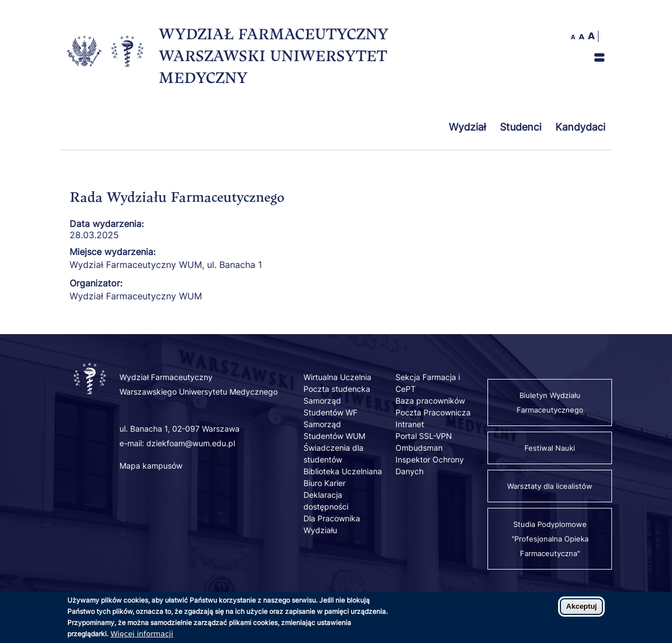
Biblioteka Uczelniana (343, 471)
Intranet (410, 424)
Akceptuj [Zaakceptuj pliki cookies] (581, 610)
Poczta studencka (337, 389)
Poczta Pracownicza (433, 412)
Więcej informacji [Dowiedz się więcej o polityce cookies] (142, 638)
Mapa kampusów (151, 466)
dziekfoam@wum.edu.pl (191, 443)
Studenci (521, 127)
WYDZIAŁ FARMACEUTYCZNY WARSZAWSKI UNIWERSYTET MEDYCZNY (273, 55)
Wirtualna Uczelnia (337, 377)
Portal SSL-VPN (424, 436)
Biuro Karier (325, 483)
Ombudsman (419, 448)
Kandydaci (580, 127)
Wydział (467, 127)
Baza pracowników (430, 401)
